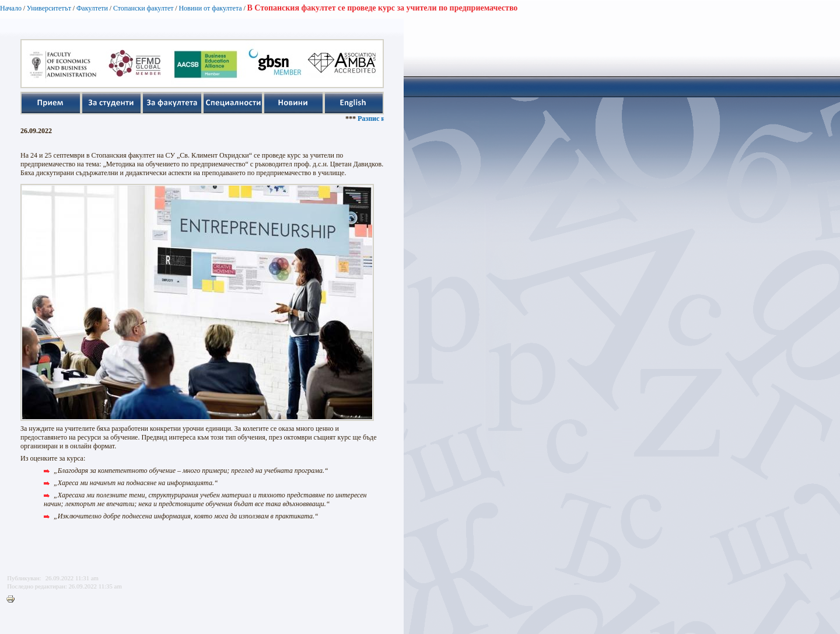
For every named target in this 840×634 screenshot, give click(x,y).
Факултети (92, 8)
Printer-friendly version (13, 600)
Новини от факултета (210, 8)
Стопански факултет (143, 8)
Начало (11, 8)
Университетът (49, 8)
